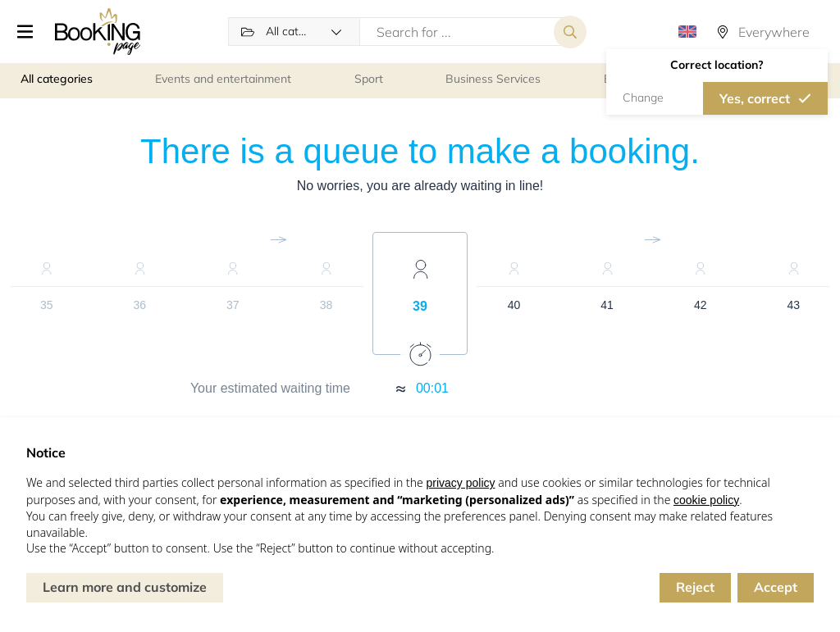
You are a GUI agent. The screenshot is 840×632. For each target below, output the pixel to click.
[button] (26, 33)
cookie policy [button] (706, 500)
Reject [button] (695, 587)
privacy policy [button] (460, 483)
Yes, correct (755, 99)
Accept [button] (776, 587)
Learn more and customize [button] (125, 587)
